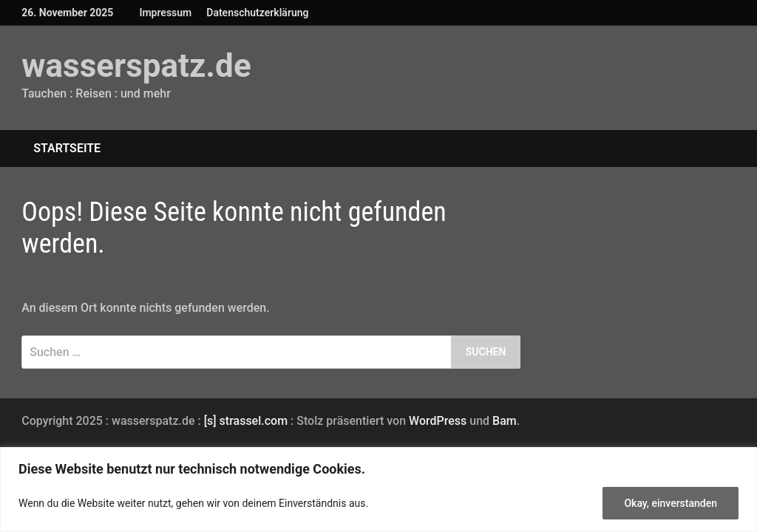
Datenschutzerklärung (257, 13)
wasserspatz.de (136, 66)
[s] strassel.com (247, 421)
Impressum (165, 13)
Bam (505, 421)
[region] (378, 490)
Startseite (67, 148)
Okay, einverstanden (671, 503)
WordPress (438, 421)
